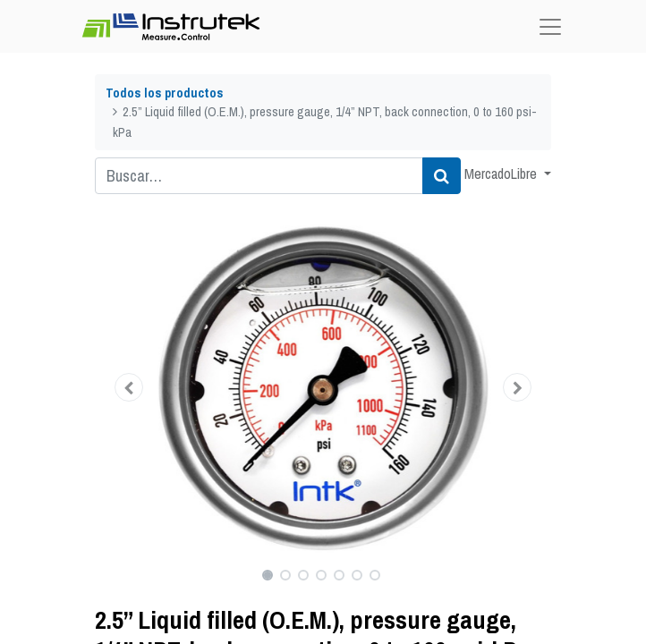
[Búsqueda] (442, 176)
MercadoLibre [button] (502, 174)
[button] (129, 387)
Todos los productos (165, 93)
